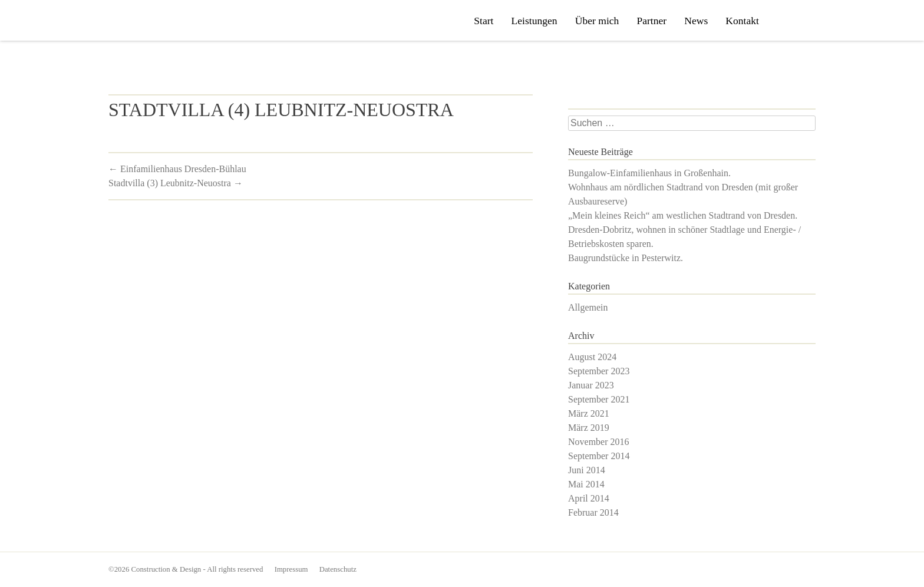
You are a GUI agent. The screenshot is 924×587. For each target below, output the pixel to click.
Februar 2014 (593, 512)
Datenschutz (338, 569)
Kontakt (742, 21)
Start (484, 21)
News (696, 21)
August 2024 (592, 357)
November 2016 (599, 442)
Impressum (291, 569)
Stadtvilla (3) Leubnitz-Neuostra (176, 183)
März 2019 (589, 428)
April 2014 (589, 498)
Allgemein (588, 307)
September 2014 (599, 456)
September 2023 (599, 371)
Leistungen (534, 21)
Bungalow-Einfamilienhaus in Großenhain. (649, 173)
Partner (651, 21)
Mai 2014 (586, 484)
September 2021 (599, 399)
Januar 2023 (591, 385)
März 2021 (589, 413)
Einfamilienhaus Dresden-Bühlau (177, 169)
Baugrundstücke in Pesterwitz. (626, 258)
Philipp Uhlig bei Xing (801, 21)
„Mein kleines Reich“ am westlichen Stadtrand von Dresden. (683, 215)
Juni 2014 (587, 470)
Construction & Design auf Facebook (782, 21)
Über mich (597, 21)
